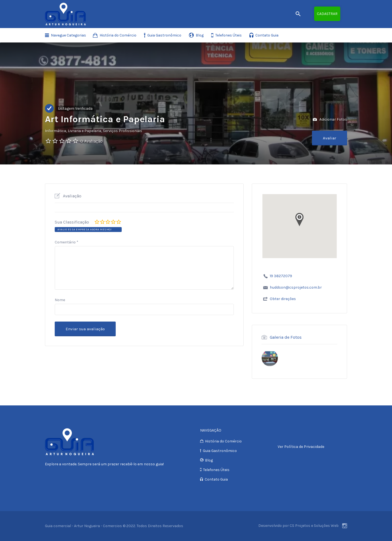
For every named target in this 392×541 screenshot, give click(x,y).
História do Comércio (118, 35)
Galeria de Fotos (286, 337)
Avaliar (330, 138)
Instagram (345, 526)
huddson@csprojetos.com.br (296, 287)
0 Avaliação (91, 141)
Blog (200, 35)
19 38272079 (281, 276)
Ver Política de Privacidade (301, 447)
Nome (60, 300)
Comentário (67, 242)
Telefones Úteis (229, 35)
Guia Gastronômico (164, 35)
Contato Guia (267, 35)
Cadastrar (327, 14)
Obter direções (283, 299)
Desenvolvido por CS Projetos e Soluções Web (298, 526)
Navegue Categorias (68, 35)
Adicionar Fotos (330, 120)
